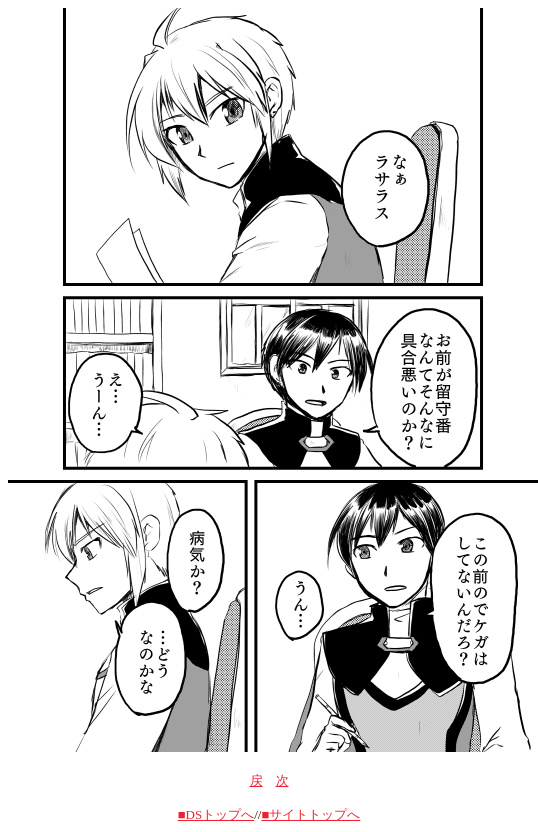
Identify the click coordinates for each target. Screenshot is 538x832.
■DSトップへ (216, 814)
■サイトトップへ (310, 814)
